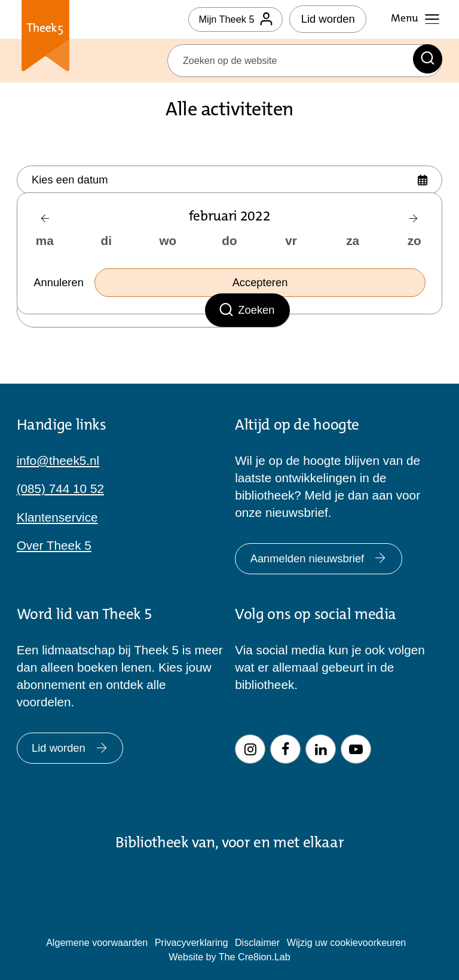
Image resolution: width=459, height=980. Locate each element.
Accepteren (263, 288)
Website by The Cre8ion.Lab (229, 957)
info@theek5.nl (58, 451)
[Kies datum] (230, 182)
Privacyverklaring (192, 942)
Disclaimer (257, 942)
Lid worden (328, 19)
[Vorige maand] (45, 223)
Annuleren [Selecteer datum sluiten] (62, 288)
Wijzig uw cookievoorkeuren (347, 942)
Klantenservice (57, 508)
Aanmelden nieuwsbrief (328, 552)
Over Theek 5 (54, 536)
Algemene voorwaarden (97, 942)
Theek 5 (46, 38)
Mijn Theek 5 (230, 19)
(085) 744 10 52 (60, 480)
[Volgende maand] (414, 223)
